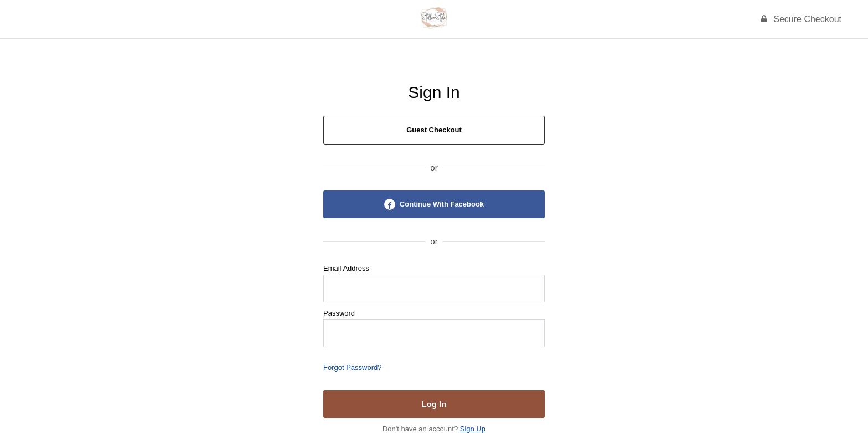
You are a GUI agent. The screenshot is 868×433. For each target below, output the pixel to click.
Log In (434, 404)
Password (339, 313)
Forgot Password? (353, 367)
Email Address (346, 268)
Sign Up (473, 429)
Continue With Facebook (434, 204)
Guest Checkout (434, 130)
